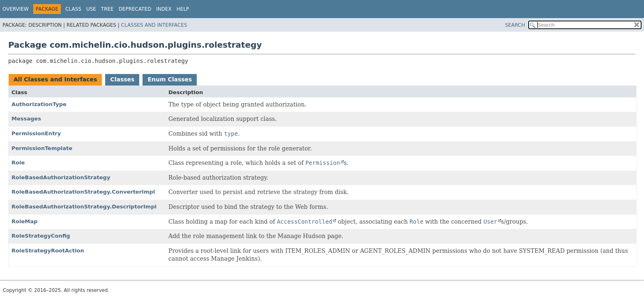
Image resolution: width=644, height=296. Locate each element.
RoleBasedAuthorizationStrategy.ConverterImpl (83, 192)
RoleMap (24, 221)
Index (164, 9)
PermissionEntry (36, 133)
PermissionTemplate (42, 148)
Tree (107, 9)
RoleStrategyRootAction (48, 251)
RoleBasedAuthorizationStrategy (61, 177)
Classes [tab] (122, 79)
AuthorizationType (39, 104)
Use (91, 9)
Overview (16, 9)
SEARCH (515, 25)
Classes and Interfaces (154, 25)
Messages (26, 119)
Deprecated (135, 9)
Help (183, 9)
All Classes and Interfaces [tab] (55, 79)
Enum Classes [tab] (170, 79)
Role (18, 163)
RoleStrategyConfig (41, 236)
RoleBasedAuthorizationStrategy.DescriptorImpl (84, 207)
